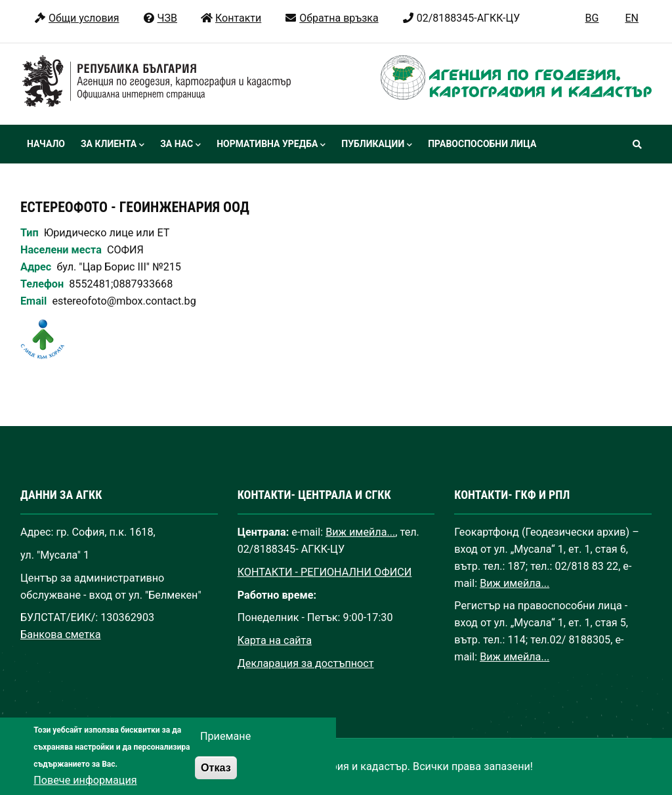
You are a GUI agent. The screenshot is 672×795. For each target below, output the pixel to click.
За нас (180, 145)
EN (632, 18)
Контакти (231, 18)
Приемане (225, 750)
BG (592, 18)
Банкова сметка (61, 634)
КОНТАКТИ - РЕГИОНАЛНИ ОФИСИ (325, 572)
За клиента (113, 145)
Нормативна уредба (271, 145)
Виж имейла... (360, 532)
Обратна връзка (331, 18)
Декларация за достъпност (306, 663)
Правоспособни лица (482, 144)
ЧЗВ (160, 18)
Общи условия (76, 18)
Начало (46, 144)
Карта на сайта (275, 640)
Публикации (377, 145)
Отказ (216, 781)
